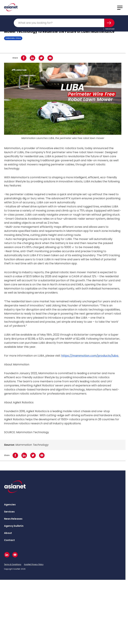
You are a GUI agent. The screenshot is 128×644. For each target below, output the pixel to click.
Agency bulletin (14, 526)
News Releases (13, 519)
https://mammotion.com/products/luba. (90, 356)
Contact (9, 540)
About (8, 533)
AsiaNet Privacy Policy (34, 564)
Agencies (10, 505)
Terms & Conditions (13, 564)
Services (9, 512)
